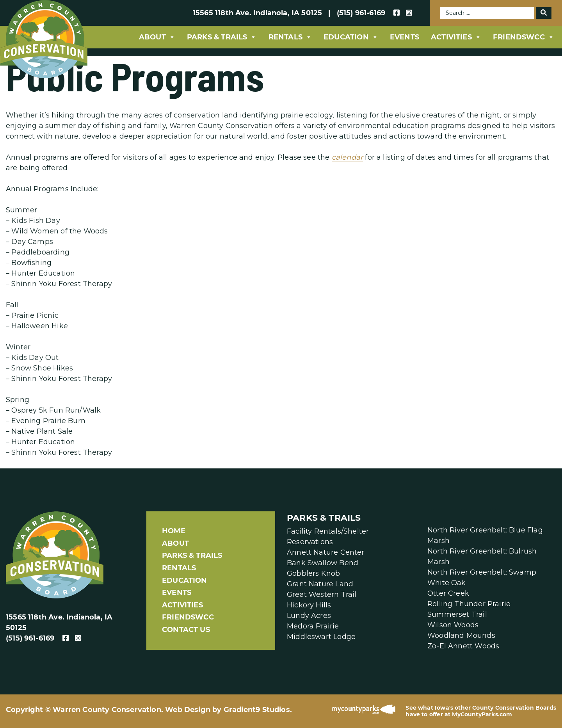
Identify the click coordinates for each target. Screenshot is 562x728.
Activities (456, 37)
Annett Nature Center (326, 552)
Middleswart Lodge (321, 637)
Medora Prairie (313, 626)
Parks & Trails (222, 37)
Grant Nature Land (320, 584)
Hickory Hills (309, 605)
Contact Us (186, 630)
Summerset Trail (457, 614)
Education (351, 37)
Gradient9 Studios (257, 710)
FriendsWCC (524, 37)
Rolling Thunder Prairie (469, 604)
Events (405, 37)
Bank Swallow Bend (323, 563)
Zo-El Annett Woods (463, 646)
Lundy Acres (309, 616)
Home (174, 531)
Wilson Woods (453, 625)
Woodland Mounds (461, 635)
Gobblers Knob (313, 573)
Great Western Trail (322, 595)
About (157, 37)
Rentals (290, 37)
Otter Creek (448, 593)
